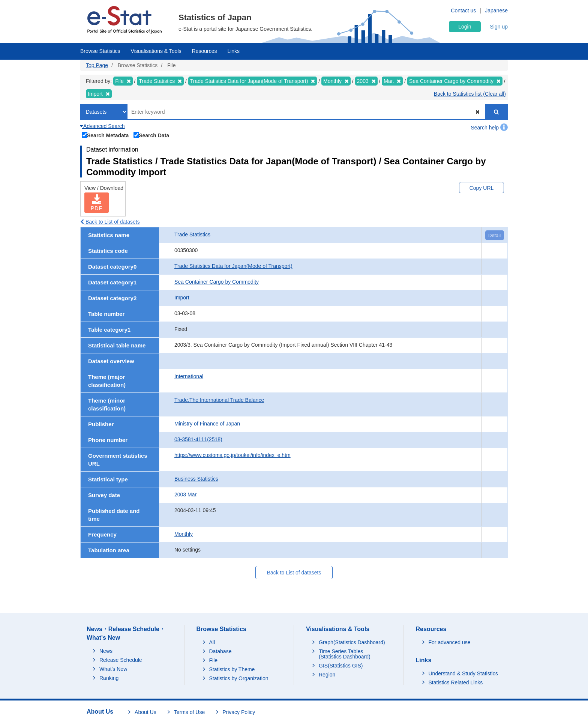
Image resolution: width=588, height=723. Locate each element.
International (189, 376)
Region (327, 675)
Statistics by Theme (232, 669)
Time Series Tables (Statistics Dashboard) (345, 654)
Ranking (109, 678)
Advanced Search (103, 126)
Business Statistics (196, 479)
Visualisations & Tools (156, 51)
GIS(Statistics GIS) (341, 666)
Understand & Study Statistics (463, 673)
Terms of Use (189, 712)
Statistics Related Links (456, 682)
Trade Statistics (192, 234)
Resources (205, 51)
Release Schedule (121, 660)
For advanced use (450, 642)
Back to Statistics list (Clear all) (470, 94)
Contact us (463, 11)
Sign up (499, 27)
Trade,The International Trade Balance (219, 400)
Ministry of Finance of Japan (207, 424)
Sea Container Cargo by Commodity (217, 282)
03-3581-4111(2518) (198, 439)
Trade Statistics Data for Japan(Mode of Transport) (233, 266)
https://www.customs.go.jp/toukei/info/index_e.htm (232, 455)
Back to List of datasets (110, 222)
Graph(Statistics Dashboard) (352, 642)
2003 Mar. (186, 495)
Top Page (97, 65)
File (214, 660)
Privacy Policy (239, 712)
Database (220, 651)
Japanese (496, 11)
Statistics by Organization (239, 678)
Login (465, 27)
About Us (145, 712)
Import (182, 298)
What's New (113, 669)
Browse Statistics (100, 51)
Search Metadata (105, 135)
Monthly (184, 534)
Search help (489, 128)
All (212, 642)
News (106, 651)
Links (233, 51)
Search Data (151, 135)
